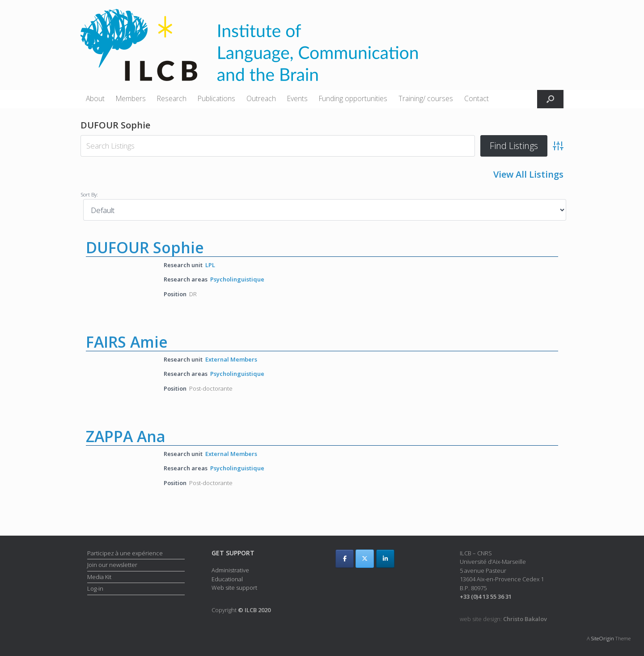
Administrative (230, 570)
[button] (550, 99)
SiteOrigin (603, 638)
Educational (227, 579)
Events (297, 98)
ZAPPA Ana (126, 436)
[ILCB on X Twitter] (365, 559)
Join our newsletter (112, 565)
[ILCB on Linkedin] (385, 559)
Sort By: (89, 194)
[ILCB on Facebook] (345, 559)
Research (172, 98)
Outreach (261, 98)
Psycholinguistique (237, 279)
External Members (231, 359)
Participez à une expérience (125, 553)
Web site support (234, 588)
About (95, 98)
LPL (210, 265)
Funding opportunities (353, 98)
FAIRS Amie (127, 342)
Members (131, 98)
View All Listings (528, 174)
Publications (216, 98)
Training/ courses (426, 98)
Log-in (95, 588)
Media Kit (99, 577)
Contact (477, 98)
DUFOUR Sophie (145, 247)
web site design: (503, 619)
